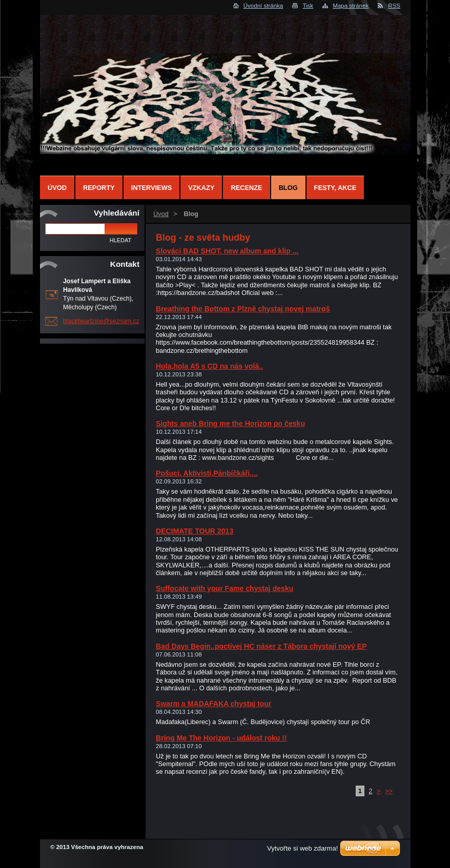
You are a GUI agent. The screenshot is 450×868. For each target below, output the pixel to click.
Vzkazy (201, 188)
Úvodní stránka (263, 6)
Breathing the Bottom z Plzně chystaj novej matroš (243, 309)
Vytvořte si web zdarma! (302, 848)
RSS (394, 6)
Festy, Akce (335, 188)
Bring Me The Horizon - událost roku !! (221, 738)
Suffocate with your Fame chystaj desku (224, 588)
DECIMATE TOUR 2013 (195, 531)
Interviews (151, 188)
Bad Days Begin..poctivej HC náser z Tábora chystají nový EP (261, 646)
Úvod (161, 214)
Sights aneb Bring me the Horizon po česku (230, 424)
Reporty (99, 188)
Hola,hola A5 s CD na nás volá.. (209, 366)
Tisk (308, 6)
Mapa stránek (351, 6)
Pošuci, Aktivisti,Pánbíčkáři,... (207, 473)
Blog (288, 188)
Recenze (246, 188)
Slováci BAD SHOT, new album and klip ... (227, 251)
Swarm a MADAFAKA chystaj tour (214, 704)
